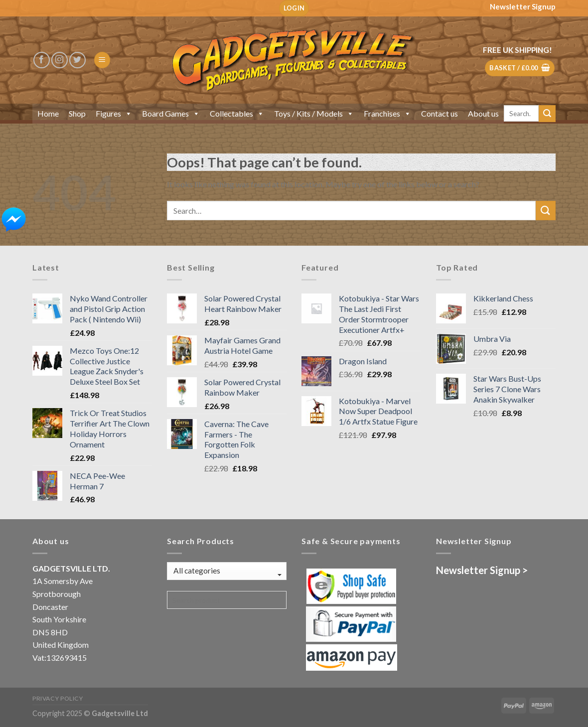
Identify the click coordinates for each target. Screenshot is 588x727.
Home (48, 113)
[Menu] (102, 60)
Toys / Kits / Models (314, 113)
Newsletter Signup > (482, 570)
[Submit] (547, 114)
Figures (114, 113)
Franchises (387, 113)
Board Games (171, 113)
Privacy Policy (58, 698)
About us (483, 113)
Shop (77, 113)
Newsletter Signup (523, 6)
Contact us (440, 113)
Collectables (237, 113)
